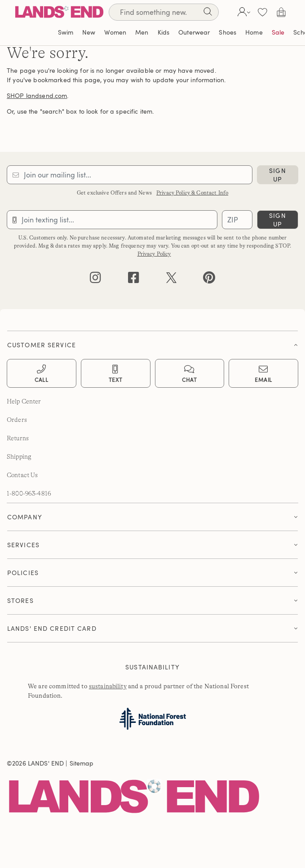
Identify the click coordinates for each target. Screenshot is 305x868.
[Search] (208, 13)
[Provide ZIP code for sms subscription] (237, 220)
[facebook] (134, 280)
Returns (18, 438)
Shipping (19, 456)
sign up (277, 175)
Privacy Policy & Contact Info (192, 193)
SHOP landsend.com (37, 95)
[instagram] (95, 280)
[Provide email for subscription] (130, 175)
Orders (17, 420)
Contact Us (22, 475)
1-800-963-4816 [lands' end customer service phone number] (29, 493)
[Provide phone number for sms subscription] (112, 220)
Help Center (24, 401)
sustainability (108, 686)
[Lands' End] (59, 12)
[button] (243, 12)
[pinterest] (209, 280)
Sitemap (82, 763)
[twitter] (171, 280)
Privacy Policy (154, 254)
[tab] (152, 343)
